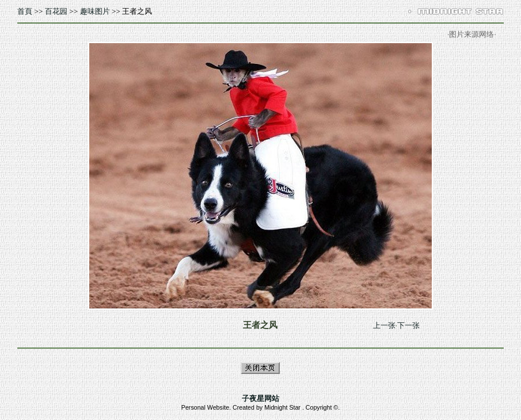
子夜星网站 (260, 398)
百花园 (56, 11)
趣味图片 (95, 11)
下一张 (408, 325)
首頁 (25, 11)
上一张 (384, 325)
